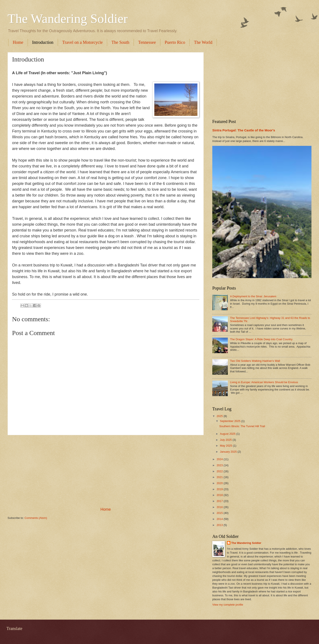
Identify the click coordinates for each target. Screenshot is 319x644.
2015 (220, 513)
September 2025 (231, 421)
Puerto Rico (175, 42)
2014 (220, 519)
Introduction (43, 42)
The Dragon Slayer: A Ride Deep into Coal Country (261, 339)
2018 (220, 495)
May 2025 (226, 446)
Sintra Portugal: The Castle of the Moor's (244, 130)
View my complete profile (228, 605)
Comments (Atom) (36, 518)
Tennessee (147, 42)
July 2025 (226, 440)
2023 (220, 465)
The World (203, 42)
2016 (220, 507)
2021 (220, 477)
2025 (220, 416)
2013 (220, 525)
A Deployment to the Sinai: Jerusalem (253, 296)
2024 (220, 459)
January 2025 (229, 452)
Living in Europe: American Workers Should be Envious (264, 382)
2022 (220, 471)
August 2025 (228, 434)
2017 (220, 501)
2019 (220, 489)
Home (18, 42)
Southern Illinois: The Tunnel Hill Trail (242, 426)
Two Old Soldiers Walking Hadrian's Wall (255, 361)
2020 (220, 483)
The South (120, 42)
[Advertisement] (106, 471)
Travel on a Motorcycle (83, 42)
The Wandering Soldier (68, 19)
